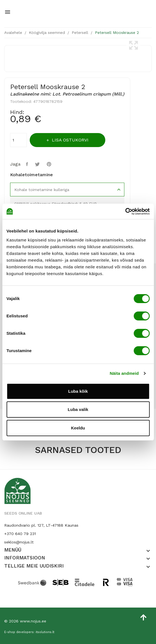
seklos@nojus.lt (19, 542)
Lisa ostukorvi (69, 140)
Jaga (28, 164)
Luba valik (78, 409)
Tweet (38, 164)
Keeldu (78, 428)
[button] (148, 551)
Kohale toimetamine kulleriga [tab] (42, 190)
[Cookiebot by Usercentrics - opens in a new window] (125, 211)
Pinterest (50, 164)
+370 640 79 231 (20, 534)
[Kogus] (18, 140)
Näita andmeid (124, 373)
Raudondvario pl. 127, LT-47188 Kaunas (41, 525)
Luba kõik (78, 391)
